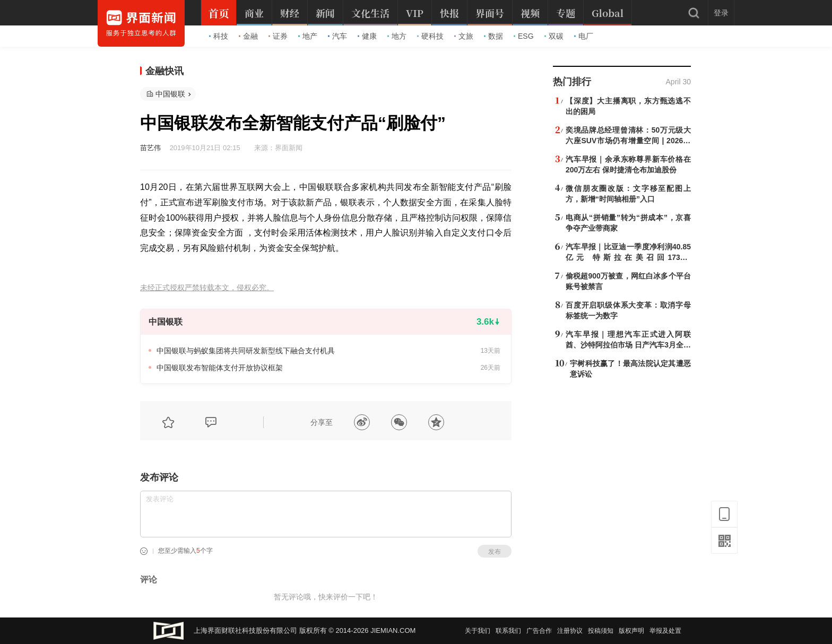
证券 (278, 36)
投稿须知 (601, 631)
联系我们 (508, 631)
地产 (308, 36)
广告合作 (539, 631)
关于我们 (478, 631)
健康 (367, 36)
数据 (493, 36)
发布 (495, 552)
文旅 (464, 36)
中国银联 (170, 94)
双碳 (554, 36)
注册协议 (570, 631)
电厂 (584, 36)
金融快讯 (164, 71)
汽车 (337, 36)
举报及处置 (665, 631)
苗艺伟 (150, 148)
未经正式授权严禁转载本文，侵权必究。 (207, 288)
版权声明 (631, 631)
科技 (219, 36)
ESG (524, 36)
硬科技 (430, 36)
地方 (397, 36)
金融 (248, 36)
